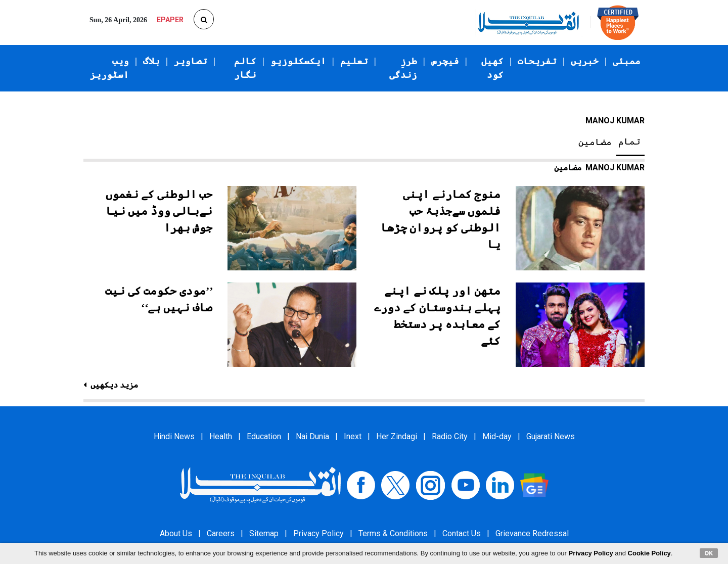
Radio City (450, 436)
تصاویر (191, 61)
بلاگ (151, 61)
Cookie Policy (649, 553)
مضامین (595, 142)
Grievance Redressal (532, 533)
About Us (176, 533)
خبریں (585, 61)
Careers (221, 533)
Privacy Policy (318, 533)
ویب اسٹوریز (109, 68)
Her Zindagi (397, 436)
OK (709, 553)
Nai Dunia (312, 436)
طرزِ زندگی (403, 68)
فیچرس (445, 61)
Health (221, 436)
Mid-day (497, 436)
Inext (353, 436)
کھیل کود (492, 68)
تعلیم (354, 61)
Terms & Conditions (393, 533)
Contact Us (462, 533)
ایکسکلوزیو (298, 61)
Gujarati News (551, 436)
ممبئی (627, 61)
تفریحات (537, 61)
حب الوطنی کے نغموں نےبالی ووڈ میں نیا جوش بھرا (159, 211)
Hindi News (174, 436)
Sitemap (264, 533)
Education (264, 436)
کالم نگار (245, 68)
